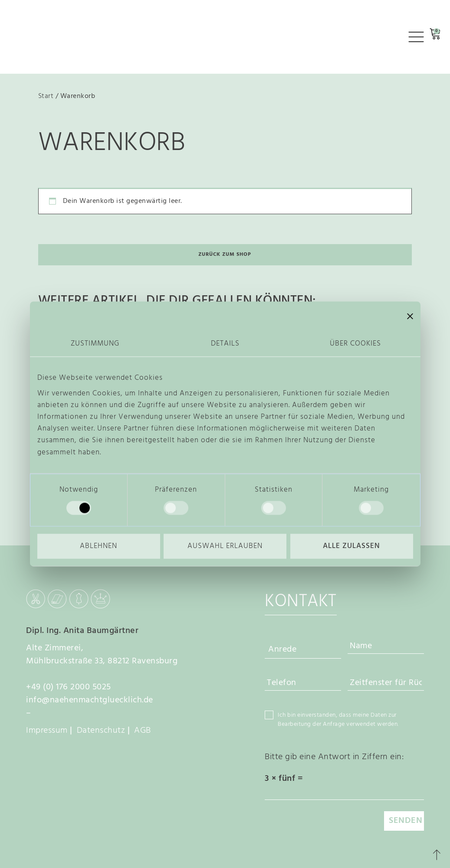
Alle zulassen (351, 546)
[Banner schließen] (410, 316)
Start (46, 96)
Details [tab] (225, 344)
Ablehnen (99, 546)
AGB (143, 731)
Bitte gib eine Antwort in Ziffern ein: (334, 757)
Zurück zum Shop (225, 255)
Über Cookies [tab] (355, 344)
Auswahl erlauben (225, 546)
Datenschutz (101, 731)
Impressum (47, 731)
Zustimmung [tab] (95, 344)
